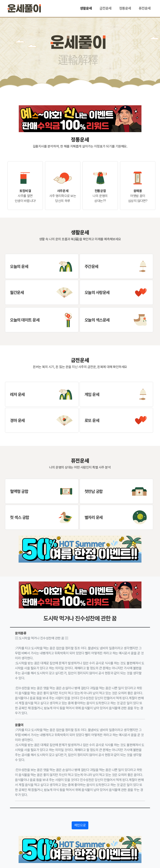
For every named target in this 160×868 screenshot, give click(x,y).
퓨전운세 (145, 8)
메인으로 (80, 825)
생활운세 (86, 8)
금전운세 (106, 8)
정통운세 (125, 8)
